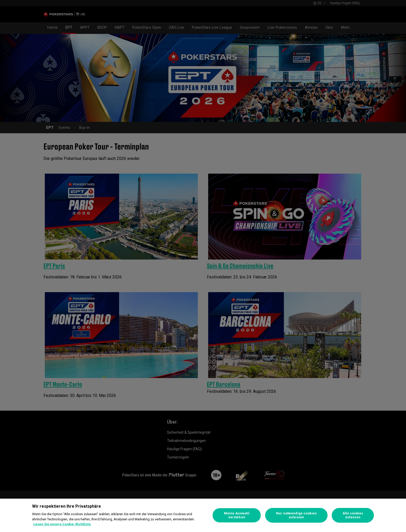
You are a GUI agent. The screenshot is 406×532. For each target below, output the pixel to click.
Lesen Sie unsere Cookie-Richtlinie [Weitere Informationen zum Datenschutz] (62, 524)
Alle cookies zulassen (353, 515)
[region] (203, 515)
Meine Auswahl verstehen (237, 515)
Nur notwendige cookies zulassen (296, 515)
